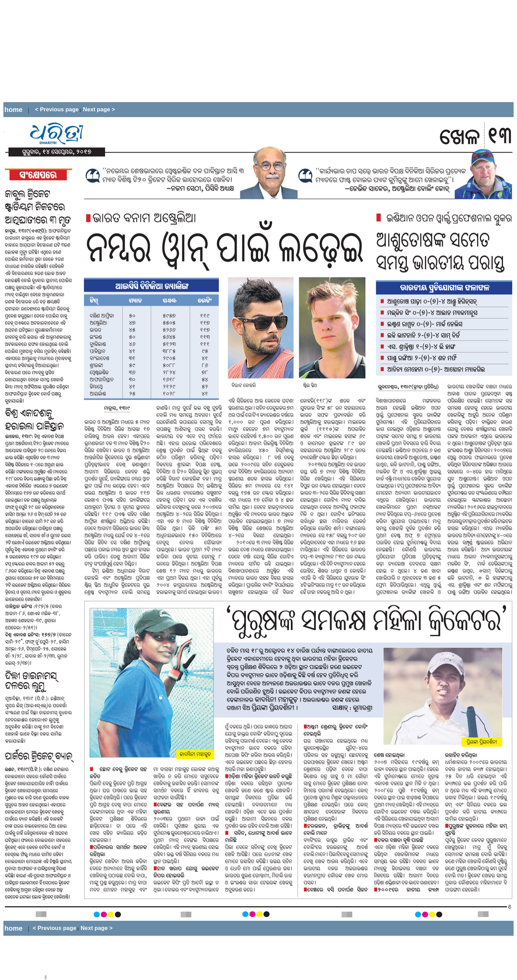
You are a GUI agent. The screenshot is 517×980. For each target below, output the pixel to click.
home (13, 110)
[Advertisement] (127, 51)
